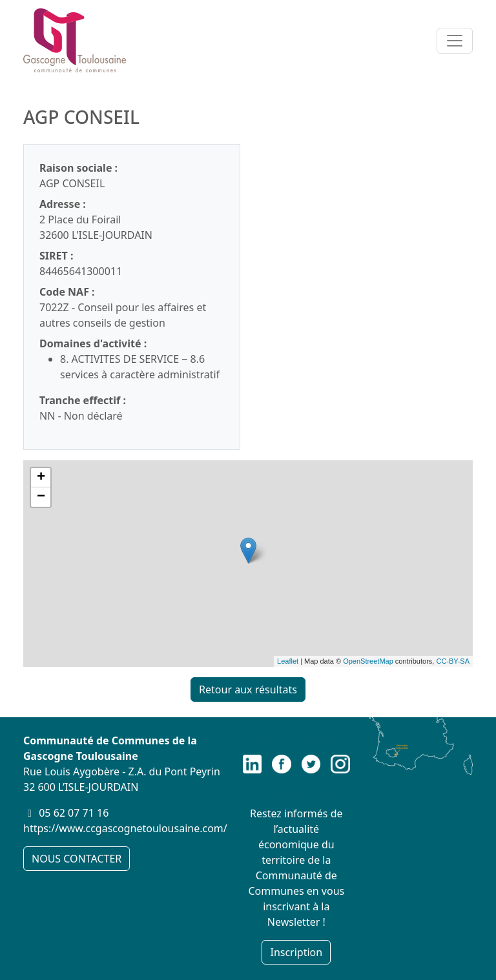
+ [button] (41, 478)
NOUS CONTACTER (77, 859)
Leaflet (288, 661)
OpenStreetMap (368, 661)
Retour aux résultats (248, 689)
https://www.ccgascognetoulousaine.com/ (125, 828)
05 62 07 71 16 (74, 813)
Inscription (296, 952)
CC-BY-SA (453, 661)
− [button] (41, 497)
